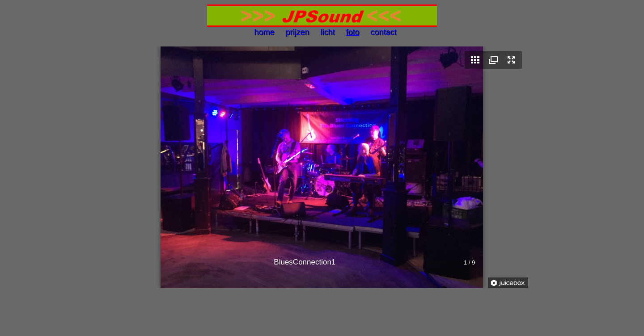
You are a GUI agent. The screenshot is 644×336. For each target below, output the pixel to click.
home (265, 32)
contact (383, 32)
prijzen (296, 32)
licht (326, 32)
